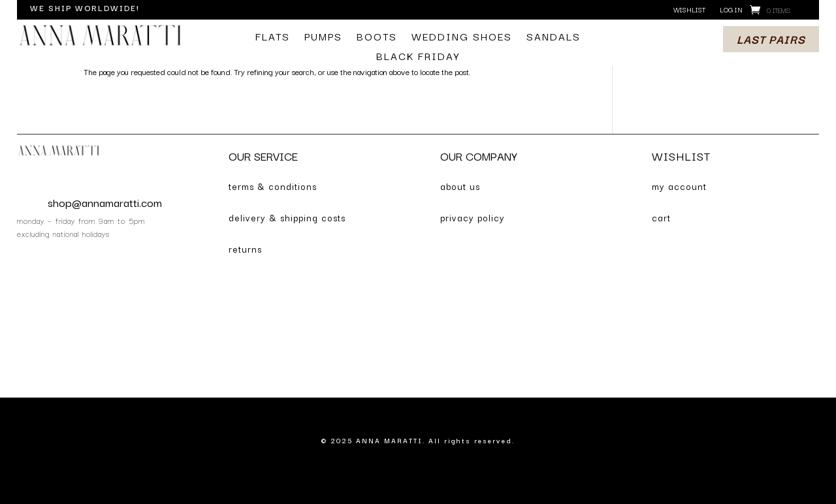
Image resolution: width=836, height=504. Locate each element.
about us (460, 186)
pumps (323, 38)
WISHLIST (681, 156)
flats (273, 38)
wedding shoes (462, 38)
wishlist (689, 10)
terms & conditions (273, 186)
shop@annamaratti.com (105, 202)
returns (245, 249)
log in (731, 10)
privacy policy (473, 217)
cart (661, 217)
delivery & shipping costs (287, 217)
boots (377, 38)
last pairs (771, 39)
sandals (554, 38)
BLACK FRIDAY (418, 57)
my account (679, 186)
